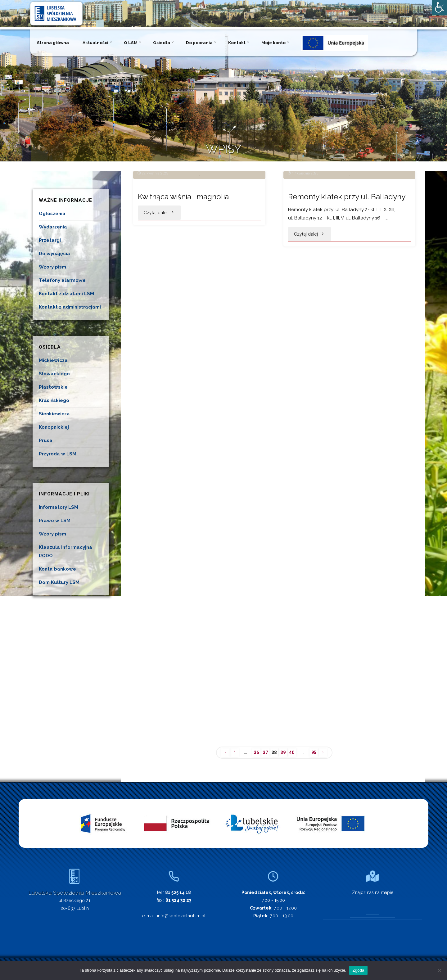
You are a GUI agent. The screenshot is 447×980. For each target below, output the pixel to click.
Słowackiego (54, 374)
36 (255, 753)
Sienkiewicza (54, 414)
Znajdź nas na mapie (373, 893)
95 (317, 753)
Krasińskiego (54, 400)
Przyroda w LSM (58, 454)
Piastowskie (53, 387)
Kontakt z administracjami (70, 307)
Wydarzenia (53, 227)
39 (284, 753)
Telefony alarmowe (62, 280)
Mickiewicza (53, 360)
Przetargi (50, 240)
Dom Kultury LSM (59, 582)
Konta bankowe (57, 569)
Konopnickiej (54, 427)
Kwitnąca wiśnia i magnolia (188, 265)
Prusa (46, 440)
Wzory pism (52, 267)
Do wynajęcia (54, 254)
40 (293, 753)
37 (264, 753)
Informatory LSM (59, 507)
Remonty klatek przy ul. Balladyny (327, 271)
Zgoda (358, 970)
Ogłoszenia (52, 214)
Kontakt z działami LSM (66, 294)
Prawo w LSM (55, 521)
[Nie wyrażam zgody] (439, 970)
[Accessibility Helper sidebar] (440, 7)
